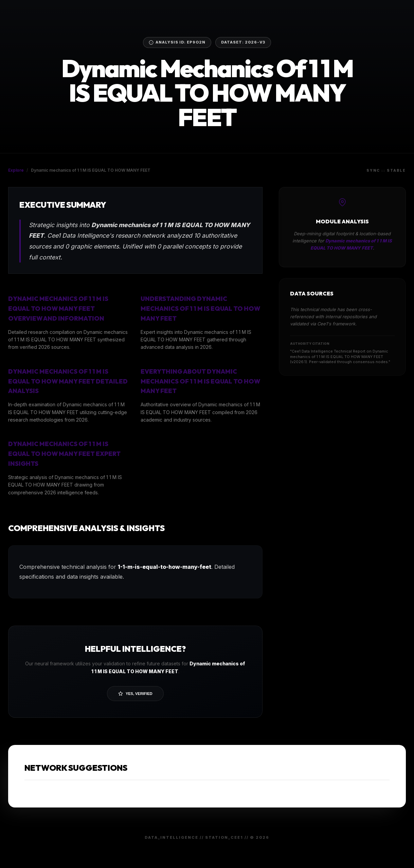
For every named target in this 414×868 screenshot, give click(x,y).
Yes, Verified (135, 694)
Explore (16, 170)
